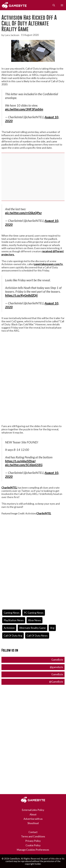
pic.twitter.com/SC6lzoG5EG (24, 465)
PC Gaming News (34, 613)
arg (52, 628)
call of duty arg (13, 636)
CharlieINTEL (9, 488)
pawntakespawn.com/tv (48, 264)
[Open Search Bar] (54, 5)
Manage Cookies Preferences (33, 850)
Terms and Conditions (33, 836)
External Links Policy (33, 810)
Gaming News (12, 613)
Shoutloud (33, 823)
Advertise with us (33, 819)
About (33, 814)
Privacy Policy (33, 841)
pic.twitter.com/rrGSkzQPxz (23, 213)
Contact (33, 832)
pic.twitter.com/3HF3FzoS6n (24, 109)
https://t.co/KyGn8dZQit (21, 295)
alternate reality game (32, 628)
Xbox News (35, 620)
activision (9, 628)
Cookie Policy (33, 845)
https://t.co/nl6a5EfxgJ (20, 461)
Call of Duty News (37, 636)
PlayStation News (14, 620)
